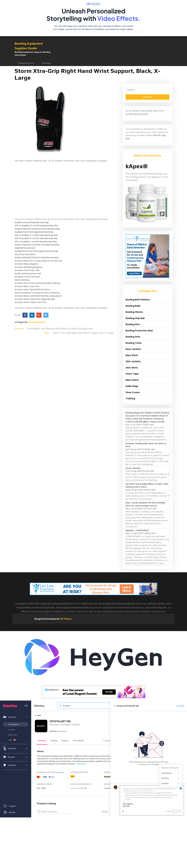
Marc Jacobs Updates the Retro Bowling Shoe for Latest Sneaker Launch (145, 504)
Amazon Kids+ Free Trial (27, 286)
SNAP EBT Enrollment (25, 248)
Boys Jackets (133, 349)
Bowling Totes (134, 343)
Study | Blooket (133, 468)
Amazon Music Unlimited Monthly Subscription (38, 296)
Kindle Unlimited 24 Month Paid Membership (37, 229)
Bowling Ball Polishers (138, 300)
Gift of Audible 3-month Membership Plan (36, 235)
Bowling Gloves (37, 322)
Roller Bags (132, 386)
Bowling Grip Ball (135, 318)
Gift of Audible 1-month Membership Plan (36, 242)
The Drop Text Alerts (25, 254)
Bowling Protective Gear (139, 331)
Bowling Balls (133, 306)
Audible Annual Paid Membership (32, 222)
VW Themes (66, 619)
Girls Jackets (133, 361)
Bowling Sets (133, 337)
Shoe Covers (133, 392)
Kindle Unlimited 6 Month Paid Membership (37, 257)
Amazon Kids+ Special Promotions (32, 289)
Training (130, 398)
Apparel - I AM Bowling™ (137, 530)
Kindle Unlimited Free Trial (28, 273)
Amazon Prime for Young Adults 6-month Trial (38, 261)
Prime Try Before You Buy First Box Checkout (37, 293)
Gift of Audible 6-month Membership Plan (36, 238)
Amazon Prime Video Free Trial (30, 302)
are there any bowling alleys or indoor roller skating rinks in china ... (147, 485)
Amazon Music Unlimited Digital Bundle (35, 299)
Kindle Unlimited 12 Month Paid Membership (37, 245)
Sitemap (46, 63)
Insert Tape (132, 374)
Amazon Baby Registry (26, 264)
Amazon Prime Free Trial (27, 270)
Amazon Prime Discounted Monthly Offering (37, 283)
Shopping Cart (26, 63)
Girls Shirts (132, 368)
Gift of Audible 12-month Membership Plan (37, 225)
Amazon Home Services (27, 277)
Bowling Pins (133, 324)
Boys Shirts (132, 355)
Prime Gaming (22, 280)
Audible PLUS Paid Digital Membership (34, 232)
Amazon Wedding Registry (28, 267)
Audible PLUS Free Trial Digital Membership (36, 251)
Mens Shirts (132, 380)
